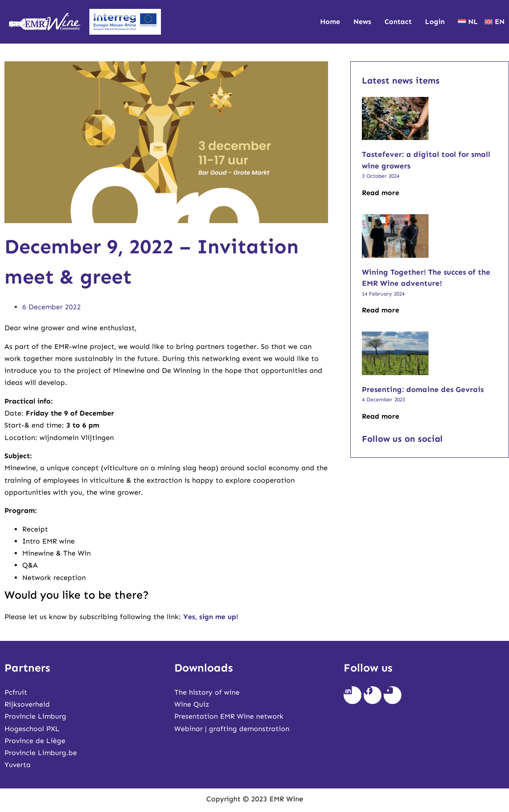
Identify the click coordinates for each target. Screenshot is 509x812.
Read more (381, 193)
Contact (398, 22)
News (362, 22)
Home (330, 22)
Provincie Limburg (35, 716)
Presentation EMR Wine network (229, 716)
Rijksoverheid (27, 704)
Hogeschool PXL (32, 729)
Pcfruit (16, 692)
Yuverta (18, 765)
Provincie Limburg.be (41, 753)
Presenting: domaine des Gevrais (423, 389)
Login (435, 22)
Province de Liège (35, 741)
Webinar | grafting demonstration (232, 729)
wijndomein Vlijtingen (77, 438)
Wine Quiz (192, 704)
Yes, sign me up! (211, 617)
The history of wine (207, 692)
